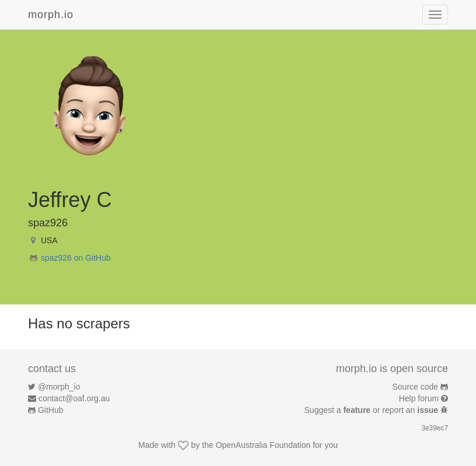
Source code (416, 387)
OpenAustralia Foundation (263, 445)
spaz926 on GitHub (76, 258)
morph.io (51, 15)
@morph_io (59, 387)
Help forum (419, 398)
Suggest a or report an (372, 410)
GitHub (51, 410)
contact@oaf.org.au (74, 398)
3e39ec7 (435, 428)
